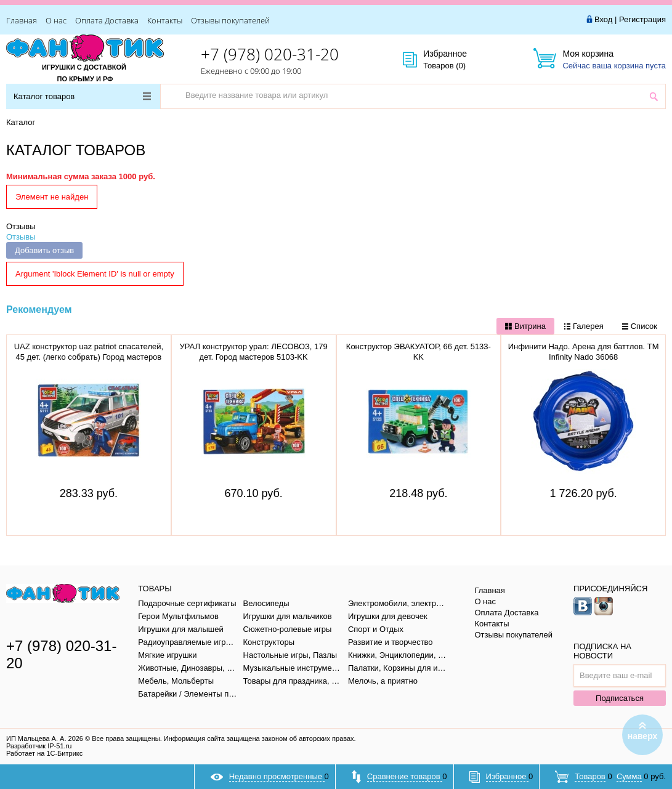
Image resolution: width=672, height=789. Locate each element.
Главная (22, 20)
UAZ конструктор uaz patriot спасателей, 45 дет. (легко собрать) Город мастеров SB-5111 (89, 357)
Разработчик (39, 746)
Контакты (165, 20)
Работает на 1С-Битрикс (44, 753)
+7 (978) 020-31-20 (270, 54)
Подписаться (620, 698)
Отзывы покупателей (230, 20)
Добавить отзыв (44, 250)
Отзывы (21, 226)
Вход (603, 19)
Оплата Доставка (107, 20)
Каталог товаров (82, 96)
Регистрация (642, 19)
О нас (56, 20)
